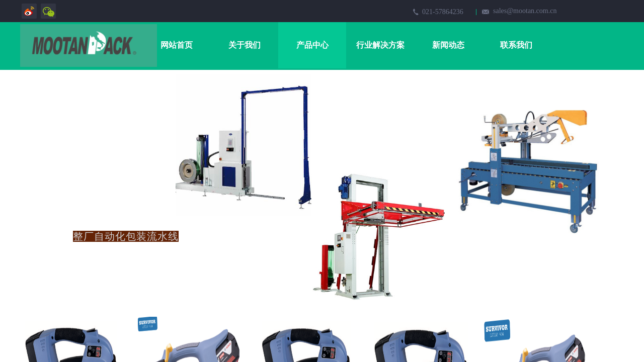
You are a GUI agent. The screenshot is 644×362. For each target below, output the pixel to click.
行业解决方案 (380, 45)
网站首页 (177, 45)
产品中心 (312, 45)
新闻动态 (448, 45)
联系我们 (516, 45)
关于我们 (245, 45)
